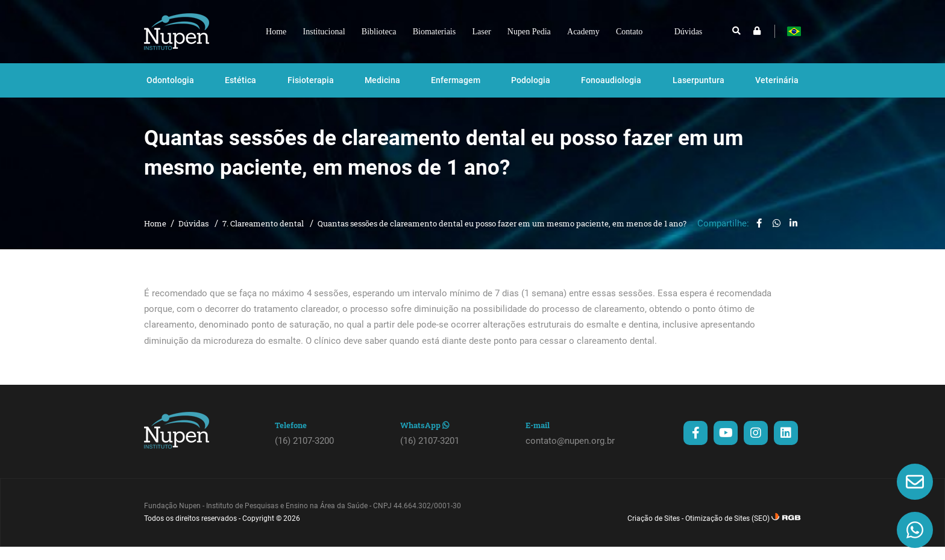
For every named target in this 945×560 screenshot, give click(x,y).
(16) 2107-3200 (304, 454)
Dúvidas (194, 237)
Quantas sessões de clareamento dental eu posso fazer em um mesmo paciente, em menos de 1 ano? (502, 237)
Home (155, 237)
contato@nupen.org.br (570, 454)
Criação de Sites (654, 532)
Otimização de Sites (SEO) (727, 532)
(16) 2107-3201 (430, 454)
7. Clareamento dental (264, 237)
